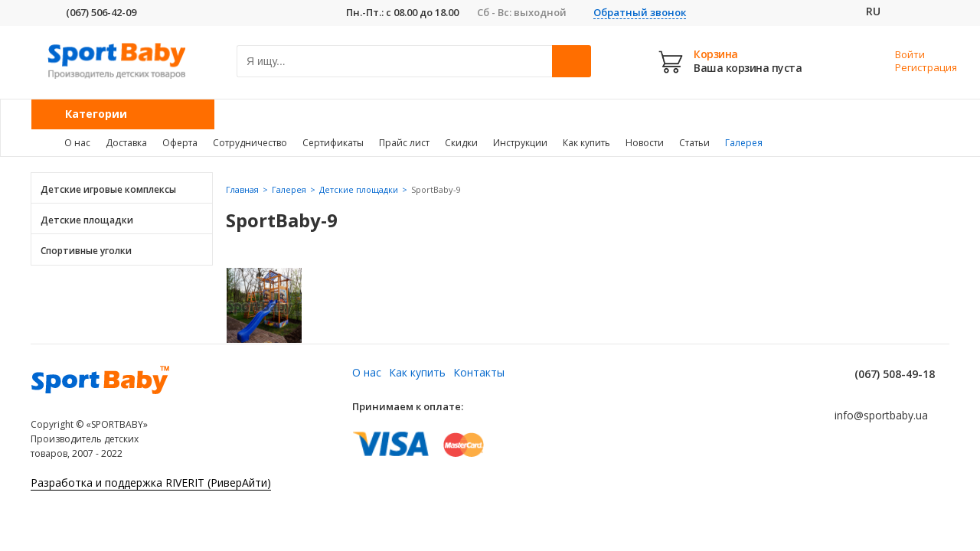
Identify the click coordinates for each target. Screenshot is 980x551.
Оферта (180, 143)
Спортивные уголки (86, 251)
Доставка (126, 143)
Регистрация (914, 68)
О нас (77, 143)
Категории (96, 114)
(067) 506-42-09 (101, 12)
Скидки (461, 143)
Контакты (479, 374)
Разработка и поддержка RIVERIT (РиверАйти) (151, 484)
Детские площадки (87, 220)
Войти (910, 55)
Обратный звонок (640, 13)
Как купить (586, 143)
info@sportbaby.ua (881, 417)
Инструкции (520, 143)
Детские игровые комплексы (108, 189)
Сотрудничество (250, 143)
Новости (645, 143)
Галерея (744, 143)
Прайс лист (404, 143)
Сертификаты (333, 143)
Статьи (694, 143)
